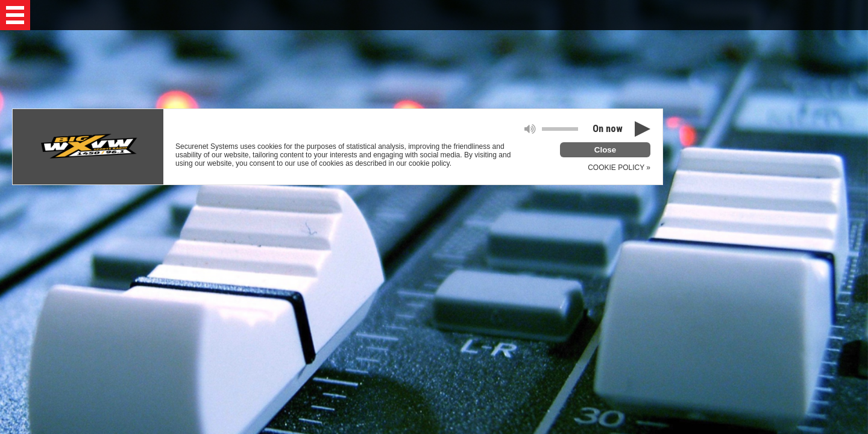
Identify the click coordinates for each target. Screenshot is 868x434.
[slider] (560, 129)
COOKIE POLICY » (619, 168)
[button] (15, 15)
